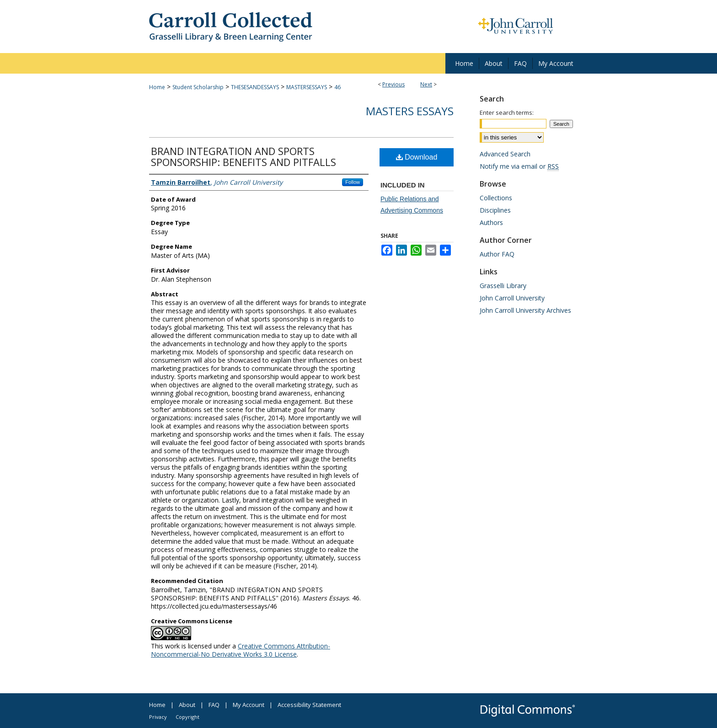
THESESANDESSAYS (255, 87)
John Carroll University (512, 298)
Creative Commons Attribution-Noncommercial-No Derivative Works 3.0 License (241, 650)
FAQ (214, 705)
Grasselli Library (503, 286)
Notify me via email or (519, 166)
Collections (496, 198)
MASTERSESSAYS (307, 87)
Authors (491, 222)
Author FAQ (497, 254)
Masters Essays (410, 111)
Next (426, 84)
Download (417, 157)
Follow (353, 182)
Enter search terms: (507, 112)
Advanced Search (505, 154)
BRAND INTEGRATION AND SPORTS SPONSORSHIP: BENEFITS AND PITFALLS (243, 156)
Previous (393, 84)
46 (337, 87)
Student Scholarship (198, 87)
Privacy (158, 717)
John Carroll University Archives (525, 310)
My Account (249, 705)
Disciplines (495, 210)
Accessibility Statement (309, 705)
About (187, 705)
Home (157, 87)
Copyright (187, 717)
